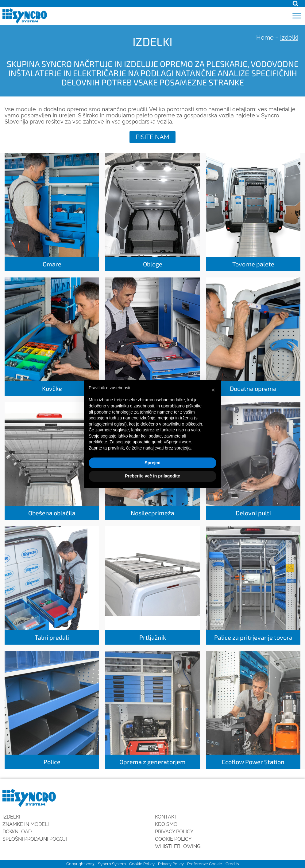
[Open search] (295, 3)
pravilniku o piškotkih (182, 424)
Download (17, 832)
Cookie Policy (173, 839)
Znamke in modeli (26, 824)
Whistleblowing (178, 846)
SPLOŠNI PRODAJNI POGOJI (35, 839)
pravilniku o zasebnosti (133, 406)
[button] (213, 390)
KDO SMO (166, 824)
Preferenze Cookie (205, 864)
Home (265, 37)
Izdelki (11, 817)
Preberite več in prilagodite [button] (152, 476)
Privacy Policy (174, 832)
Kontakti (167, 817)
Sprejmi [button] (152, 463)
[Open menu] (297, 16)
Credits (232, 864)
